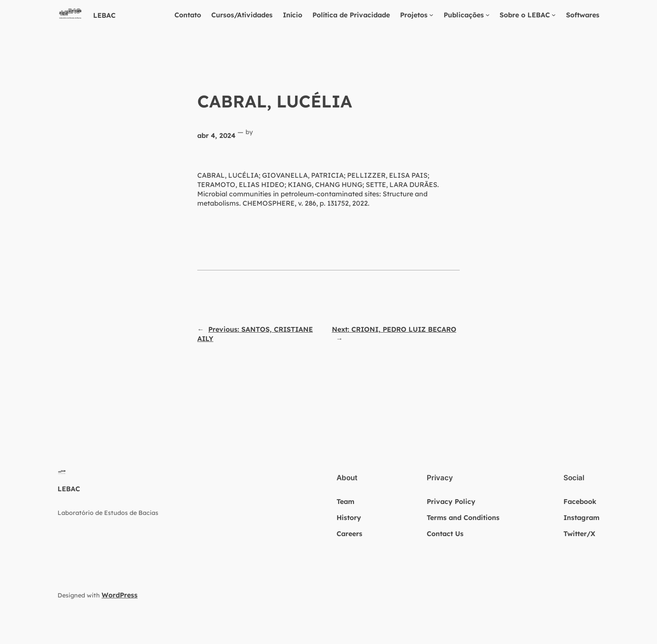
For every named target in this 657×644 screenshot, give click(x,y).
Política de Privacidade (351, 15)
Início (293, 15)
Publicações (464, 15)
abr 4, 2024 (216, 135)
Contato (188, 15)
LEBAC (104, 15)
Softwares (583, 15)
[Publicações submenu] (488, 15)
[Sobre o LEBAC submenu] (554, 15)
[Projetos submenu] (431, 15)
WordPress (120, 595)
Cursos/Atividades (242, 15)
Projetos (414, 15)
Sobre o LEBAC (525, 15)
